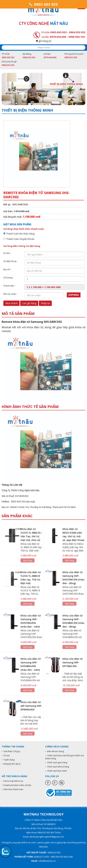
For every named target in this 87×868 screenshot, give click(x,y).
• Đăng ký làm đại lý (11, 764)
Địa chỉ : (7, 269)
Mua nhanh (11, 303)
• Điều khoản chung (55, 751)
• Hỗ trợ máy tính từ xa (12, 781)
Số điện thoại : (10, 261)
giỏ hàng (43, 41)
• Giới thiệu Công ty (11, 751)
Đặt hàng (28, 560)
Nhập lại (45, 303)
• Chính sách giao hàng (56, 763)
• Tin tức (6, 755)
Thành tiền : (9, 286)
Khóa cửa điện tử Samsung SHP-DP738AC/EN (73, 662)
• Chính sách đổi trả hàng (57, 767)
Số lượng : (8, 278)
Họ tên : (7, 253)
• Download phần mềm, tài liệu (16, 785)
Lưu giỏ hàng (29, 303)
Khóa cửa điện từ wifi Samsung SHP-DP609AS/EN (31, 706)
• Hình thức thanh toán (12, 789)
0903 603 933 (43, 4)
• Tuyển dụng (8, 760)
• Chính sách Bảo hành (56, 771)
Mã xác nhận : (10, 294)
